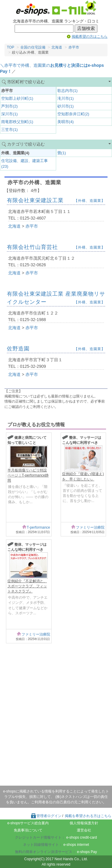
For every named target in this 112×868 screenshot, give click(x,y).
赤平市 (74, 47)
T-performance (38, 527)
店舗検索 (86, 28)
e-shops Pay (87, 852)
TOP (10, 47)
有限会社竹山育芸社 (32, 247)
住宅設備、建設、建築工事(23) (24, 164)
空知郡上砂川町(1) (17, 98)
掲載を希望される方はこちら (88, 816)
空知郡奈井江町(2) (73, 114)
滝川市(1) (66, 98)
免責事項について (28, 830)
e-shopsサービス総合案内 (28, 823)
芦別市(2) (9, 106)
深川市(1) (9, 114)
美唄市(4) (66, 122)
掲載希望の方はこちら (90, 37)
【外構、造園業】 (90, 201)
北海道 (57, 47)
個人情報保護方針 (84, 823)
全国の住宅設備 (33, 47)
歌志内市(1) (67, 91)
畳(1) (62, 153)
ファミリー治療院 (90, 527)
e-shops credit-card (82, 837)
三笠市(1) (9, 130)
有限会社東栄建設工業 (35, 200)
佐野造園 (18, 349)
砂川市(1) (66, 106)
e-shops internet (76, 845)
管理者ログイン (46, 816)
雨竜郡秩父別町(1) (17, 122)
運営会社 (84, 830)
